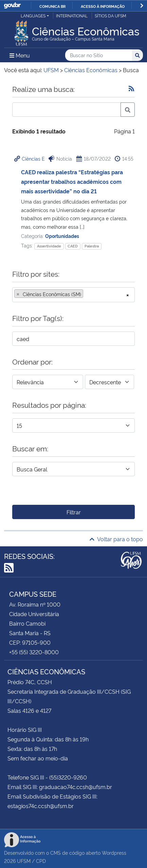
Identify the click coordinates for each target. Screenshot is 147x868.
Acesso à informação (103, 6)
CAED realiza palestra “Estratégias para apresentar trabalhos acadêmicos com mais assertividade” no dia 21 (72, 181)
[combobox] (73, 295)
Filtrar (74, 512)
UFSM (24, 861)
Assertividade (49, 246)
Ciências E (33, 158)
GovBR (12, 6)
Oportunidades (62, 236)
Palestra (92, 246)
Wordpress (114, 853)
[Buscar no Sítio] (99, 55)
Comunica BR (52, 6)
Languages (33, 15)
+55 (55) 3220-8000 (34, 652)
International (72, 15)
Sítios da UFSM (111, 15)
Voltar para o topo (116, 539)
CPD (41, 861)
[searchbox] (87, 294)
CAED (73, 246)
